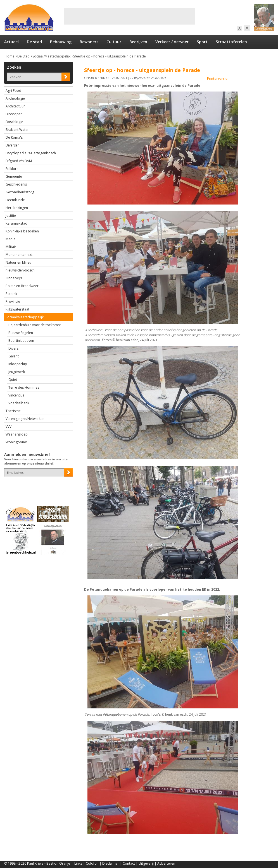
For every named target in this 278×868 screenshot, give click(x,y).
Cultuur (114, 42)
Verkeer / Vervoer (172, 42)
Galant (14, 356)
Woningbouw (16, 442)
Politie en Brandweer (22, 286)
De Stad (23, 56)
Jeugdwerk (17, 372)
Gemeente (14, 176)
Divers (13, 348)
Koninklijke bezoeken (22, 231)
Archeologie (15, 98)
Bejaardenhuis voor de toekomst (35, 325)
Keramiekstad (16, 223)
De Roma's (14, 137)
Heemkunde (15, 200)
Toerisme (13, 411)
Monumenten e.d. (19, 255)
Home (10, 56)
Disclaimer (111, 863)
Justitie (11, 216)
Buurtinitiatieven (21, 341)
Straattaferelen (231, 42)
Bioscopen (14, 114)
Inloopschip (18, 364)
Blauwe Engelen (21, 333)
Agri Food (13, 91)
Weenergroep (17, 434)
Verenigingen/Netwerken (25, 419)
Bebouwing (61, 42)
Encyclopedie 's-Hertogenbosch (31, 153)
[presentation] (37, 486)
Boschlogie (14, 122)
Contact (129, 863)
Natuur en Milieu (18, 262)
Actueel (11, 42)
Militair (11, 247)
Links (78, 863)
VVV (9, 426)
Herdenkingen (17, 208)
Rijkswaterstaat (17, 309)
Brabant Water (17, 130)
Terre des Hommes (24, 387)
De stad (34, 42)
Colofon (92, 863)
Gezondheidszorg (20, 192)
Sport (202, 42)
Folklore (12, 169)
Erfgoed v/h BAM (19, 161)
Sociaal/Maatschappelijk (51, 56)
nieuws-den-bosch (20, 270)
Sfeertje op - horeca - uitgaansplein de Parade (110, 56)
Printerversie (217, 79)
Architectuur (15, 106)
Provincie (13, 301)
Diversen (13, 145)
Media (10, 239)
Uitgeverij (146, 863)
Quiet (13, 380)
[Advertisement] (130, 16)
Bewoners (89, 42)
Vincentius (16, 395)
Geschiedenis (16, 184)
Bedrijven (138, 42)
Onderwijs (14, 278)
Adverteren (166, 863)
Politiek (11, 294)
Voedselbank (19, 403)
